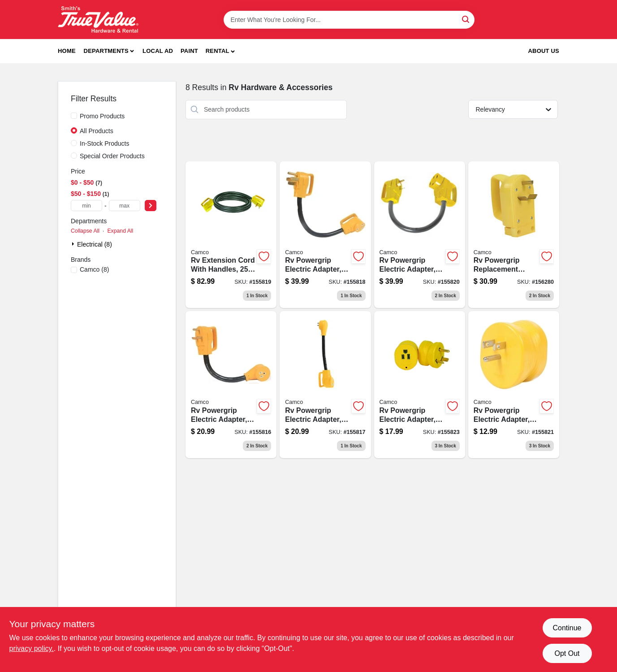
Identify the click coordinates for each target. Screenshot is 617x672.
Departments (106, 51)
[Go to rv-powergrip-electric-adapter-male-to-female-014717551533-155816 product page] (231, 385)
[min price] (86, 206)
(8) (94, 269)
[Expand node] (74, 244)
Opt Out (567, 653)
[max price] (125, 206)
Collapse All (85, 231)
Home (67, 51)
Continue (567, 628)
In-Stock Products (105, 143)
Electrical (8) (95, 244)
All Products (97, 131)
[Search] (466, 19)
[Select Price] (151, 206)
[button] (220, 51)
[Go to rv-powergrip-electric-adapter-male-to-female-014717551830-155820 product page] (420, 235)
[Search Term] (349, 20)
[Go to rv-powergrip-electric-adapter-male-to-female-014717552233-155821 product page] (514, 385)
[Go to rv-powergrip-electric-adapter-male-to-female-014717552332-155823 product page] (420, 385)
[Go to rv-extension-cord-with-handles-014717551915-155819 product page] (231, 235)
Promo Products (102, 116)
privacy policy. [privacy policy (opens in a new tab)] (32, 648)
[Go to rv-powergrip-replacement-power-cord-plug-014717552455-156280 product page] (514, 235)
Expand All (120, 231)
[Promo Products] (74, 116)
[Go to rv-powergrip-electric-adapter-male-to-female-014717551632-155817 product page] (325, 385)
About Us (544, 51)
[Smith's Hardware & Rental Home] (98, 20)
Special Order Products (112, 156)
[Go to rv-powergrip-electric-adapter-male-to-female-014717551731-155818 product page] (325, 235)
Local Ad (158, 51)
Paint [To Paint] (189, 51)
